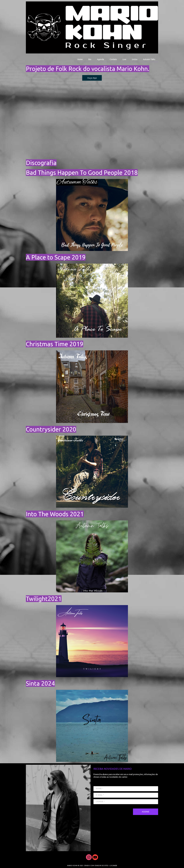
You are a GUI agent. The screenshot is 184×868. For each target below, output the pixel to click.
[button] (92, 78)
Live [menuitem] (124, 59)
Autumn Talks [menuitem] (149, 59)
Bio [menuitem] (90, 59)
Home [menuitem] (80, 59)
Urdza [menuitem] (135, 59)
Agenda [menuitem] (100, 59)
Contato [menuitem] (113, 59)
